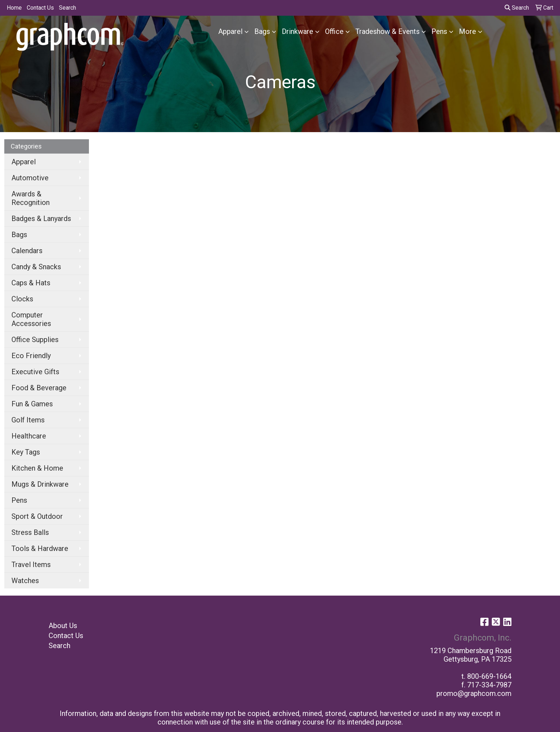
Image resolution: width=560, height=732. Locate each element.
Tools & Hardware (40, 548)
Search (67, 8)
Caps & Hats (31, 283)
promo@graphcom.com (474, 693)
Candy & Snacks (36, 267)
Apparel (230, 31)
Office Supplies (35, 340)
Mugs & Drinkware (40, 484)
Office (334, 31)
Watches (25, 581)
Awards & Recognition (31, 198)
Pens (439, 31)
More (467, 31)
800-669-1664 (489, 676)
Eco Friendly (31, 356)
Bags (262, 31)
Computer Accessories (31, 319)
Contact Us (40, 8)
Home (14, 8)
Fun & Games (32, 404)
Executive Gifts (35, 372)
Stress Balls (30, 532)
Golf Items (28, 420)
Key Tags (26, 452)
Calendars (27, 251)
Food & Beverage (39, 388)
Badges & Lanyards (41, 219)
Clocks (22, 299)
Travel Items (31, 565)
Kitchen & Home (37, 468)
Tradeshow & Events (387, 31)
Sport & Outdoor (37, 516)
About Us (63, 626)
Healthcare (29, 436)
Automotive (30, 178)
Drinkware (297, 31)
